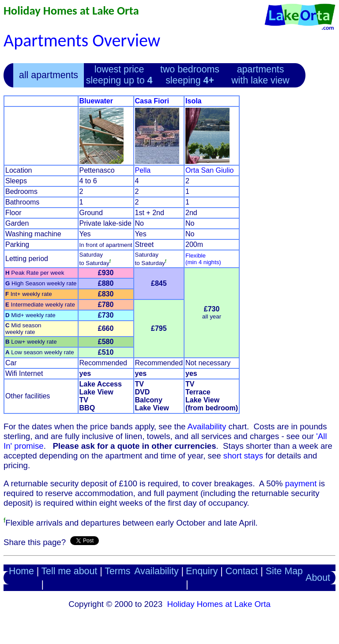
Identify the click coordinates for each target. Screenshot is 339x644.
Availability (207, 426)
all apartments (49, 75)
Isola (193, 101)
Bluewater (96, 101)
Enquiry (202, 571)
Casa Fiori (152, 101)
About (318, 578)
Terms (117, 571)
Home (21, 571)
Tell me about (69, 571)
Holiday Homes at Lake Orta (71, 11)
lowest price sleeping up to (119, 75)
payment (301, 483)
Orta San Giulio (209, 170)
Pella (143, 170)
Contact (242, 571)
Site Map (284, 571)
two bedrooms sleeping (190, 75)
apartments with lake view (260, 75)
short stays (243, 456)
